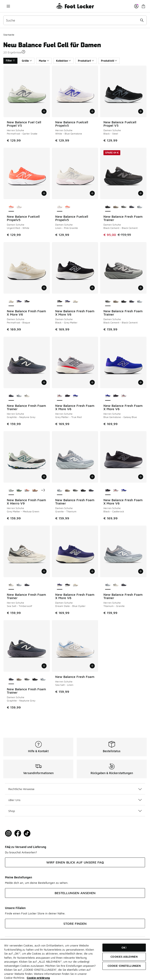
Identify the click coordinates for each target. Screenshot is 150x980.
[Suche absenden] (142, 20)
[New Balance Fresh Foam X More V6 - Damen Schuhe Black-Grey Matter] (27, 301)
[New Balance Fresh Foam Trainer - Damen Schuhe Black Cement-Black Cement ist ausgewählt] (108, 207)
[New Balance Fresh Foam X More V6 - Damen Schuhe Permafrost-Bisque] (75, 301)
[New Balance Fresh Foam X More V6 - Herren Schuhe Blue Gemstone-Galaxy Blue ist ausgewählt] (108, 396)
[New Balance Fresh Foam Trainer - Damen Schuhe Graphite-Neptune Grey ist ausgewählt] (11, 680)
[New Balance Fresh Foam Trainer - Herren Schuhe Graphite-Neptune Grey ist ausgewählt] (11, 396)
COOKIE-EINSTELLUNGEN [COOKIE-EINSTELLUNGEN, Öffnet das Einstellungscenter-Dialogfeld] (124, 966)
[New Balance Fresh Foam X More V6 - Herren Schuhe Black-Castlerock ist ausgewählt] (108, 490)
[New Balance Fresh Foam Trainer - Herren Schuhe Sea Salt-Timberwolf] (27, 396)
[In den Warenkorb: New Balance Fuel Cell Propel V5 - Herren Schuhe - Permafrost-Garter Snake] (44, 111)
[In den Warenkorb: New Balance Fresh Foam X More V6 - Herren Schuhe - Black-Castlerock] (141, 477)
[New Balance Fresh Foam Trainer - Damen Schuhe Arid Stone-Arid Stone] (116, 207)
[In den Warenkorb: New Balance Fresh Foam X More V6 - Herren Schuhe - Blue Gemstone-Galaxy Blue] (141, 382)
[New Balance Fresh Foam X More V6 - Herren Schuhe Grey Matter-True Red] (124, 396)
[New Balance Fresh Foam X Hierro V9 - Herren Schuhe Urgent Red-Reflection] (27, 490)
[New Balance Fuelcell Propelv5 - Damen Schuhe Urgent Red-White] (68, 207)
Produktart (86, 61)
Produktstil (109, 61)
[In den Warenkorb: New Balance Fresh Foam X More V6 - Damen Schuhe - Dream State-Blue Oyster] (92, 571)
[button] (23, 52)
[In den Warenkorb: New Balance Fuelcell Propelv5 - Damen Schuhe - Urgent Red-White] (44, 193)
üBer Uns (75, 800)
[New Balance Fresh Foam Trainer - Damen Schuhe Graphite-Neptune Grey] (132, 207)
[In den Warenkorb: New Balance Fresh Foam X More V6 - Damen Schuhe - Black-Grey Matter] (92, 288)
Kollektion (63, 61)
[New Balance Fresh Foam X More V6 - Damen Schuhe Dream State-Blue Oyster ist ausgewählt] (60, 585)
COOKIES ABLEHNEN (124, 957)
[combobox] (75, 20)
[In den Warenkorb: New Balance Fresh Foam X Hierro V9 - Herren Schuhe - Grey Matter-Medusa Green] (44, 477)
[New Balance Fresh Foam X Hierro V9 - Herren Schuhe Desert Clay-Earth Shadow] (35, 490)
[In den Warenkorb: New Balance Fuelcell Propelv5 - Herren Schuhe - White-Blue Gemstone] (92, 111)
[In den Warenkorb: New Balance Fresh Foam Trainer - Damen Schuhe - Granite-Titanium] (92, 477)
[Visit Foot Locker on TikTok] (27, 833)
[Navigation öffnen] (8, 6)
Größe (27, 61)
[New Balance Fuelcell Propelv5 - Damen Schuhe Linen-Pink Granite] (19, 207)
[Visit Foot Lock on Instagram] (8, 833)
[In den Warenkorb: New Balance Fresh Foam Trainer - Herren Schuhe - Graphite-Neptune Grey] (44, 382)
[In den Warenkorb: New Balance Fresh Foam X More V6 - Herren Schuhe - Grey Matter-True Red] (92, 382)
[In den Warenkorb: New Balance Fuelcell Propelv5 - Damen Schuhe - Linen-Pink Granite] (92, 193)
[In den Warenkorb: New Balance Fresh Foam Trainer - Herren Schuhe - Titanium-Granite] (141, 571)
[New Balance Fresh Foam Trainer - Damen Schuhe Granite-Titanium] (140, 207)
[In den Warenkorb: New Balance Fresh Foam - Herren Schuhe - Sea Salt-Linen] (92, 666)
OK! (124, 948)
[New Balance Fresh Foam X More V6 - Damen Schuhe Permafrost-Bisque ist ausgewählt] (11, 301)
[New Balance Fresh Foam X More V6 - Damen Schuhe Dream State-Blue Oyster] (19, 301)
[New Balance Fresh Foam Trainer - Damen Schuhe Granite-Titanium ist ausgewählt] (60, 490)
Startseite (9, 35)
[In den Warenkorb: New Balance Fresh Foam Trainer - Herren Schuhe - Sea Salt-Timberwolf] (44, 571)
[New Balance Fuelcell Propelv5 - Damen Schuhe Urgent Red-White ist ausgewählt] (11, 207)
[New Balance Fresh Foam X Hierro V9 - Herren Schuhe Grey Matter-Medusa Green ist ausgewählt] (11, 490)
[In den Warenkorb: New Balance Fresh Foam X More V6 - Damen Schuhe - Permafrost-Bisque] (44, 288)
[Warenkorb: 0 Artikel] (143, 6)
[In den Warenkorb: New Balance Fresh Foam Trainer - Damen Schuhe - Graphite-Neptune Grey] (44, 666)
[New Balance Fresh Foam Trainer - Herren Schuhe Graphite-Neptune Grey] (27, 585)
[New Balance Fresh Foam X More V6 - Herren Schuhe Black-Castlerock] (68, 396)
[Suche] (75, 20)
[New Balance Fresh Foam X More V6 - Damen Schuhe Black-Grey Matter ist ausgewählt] (60, 301)
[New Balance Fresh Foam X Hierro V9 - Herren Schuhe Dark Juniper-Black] (19, 490)
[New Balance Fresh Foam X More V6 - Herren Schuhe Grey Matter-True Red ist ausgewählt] (60, 396)
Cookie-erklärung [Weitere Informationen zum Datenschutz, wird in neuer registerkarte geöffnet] (38, 978)
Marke (44, 61)
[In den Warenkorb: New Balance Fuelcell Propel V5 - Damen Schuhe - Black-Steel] (141, 111)
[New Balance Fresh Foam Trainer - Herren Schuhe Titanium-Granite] (19, 396)
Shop (75, 811)
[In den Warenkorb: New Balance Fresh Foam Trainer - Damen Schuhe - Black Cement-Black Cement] (141, 193)
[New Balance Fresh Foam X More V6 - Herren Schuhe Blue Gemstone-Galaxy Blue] (75, 396)
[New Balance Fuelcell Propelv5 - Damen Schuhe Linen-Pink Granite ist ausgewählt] (60, 207)
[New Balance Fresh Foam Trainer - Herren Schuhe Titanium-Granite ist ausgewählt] (108, 585)
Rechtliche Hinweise (75, 789)
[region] (75, 960)
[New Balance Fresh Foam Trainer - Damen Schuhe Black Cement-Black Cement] (124, 207)
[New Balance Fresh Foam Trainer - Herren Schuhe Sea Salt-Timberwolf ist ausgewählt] (11, 585)
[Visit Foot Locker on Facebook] (18, 833)
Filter (10, 61)
